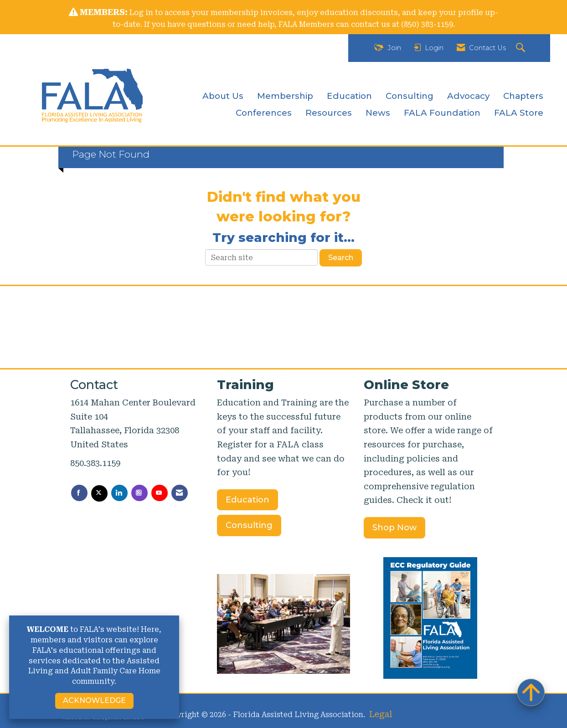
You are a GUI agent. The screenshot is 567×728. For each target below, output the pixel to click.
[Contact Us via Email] (180, 493)
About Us (223, 96)
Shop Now (394, 528)
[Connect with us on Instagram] (139, 493)
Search (341, 258)
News (378, 113)
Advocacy (468, 96)
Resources (329, 113)
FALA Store (519, 113)
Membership (285, 96)
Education (349, 96)
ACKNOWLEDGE (94, 700)
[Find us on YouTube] (160, 493)
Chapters (523, 96)
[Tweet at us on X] (99, 493)
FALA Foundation (442, 113)
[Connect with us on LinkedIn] (119, 493)
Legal (381, 714)
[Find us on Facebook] (79, 493)
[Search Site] (522, 48)
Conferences (264, 113)
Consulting (410, 96)
